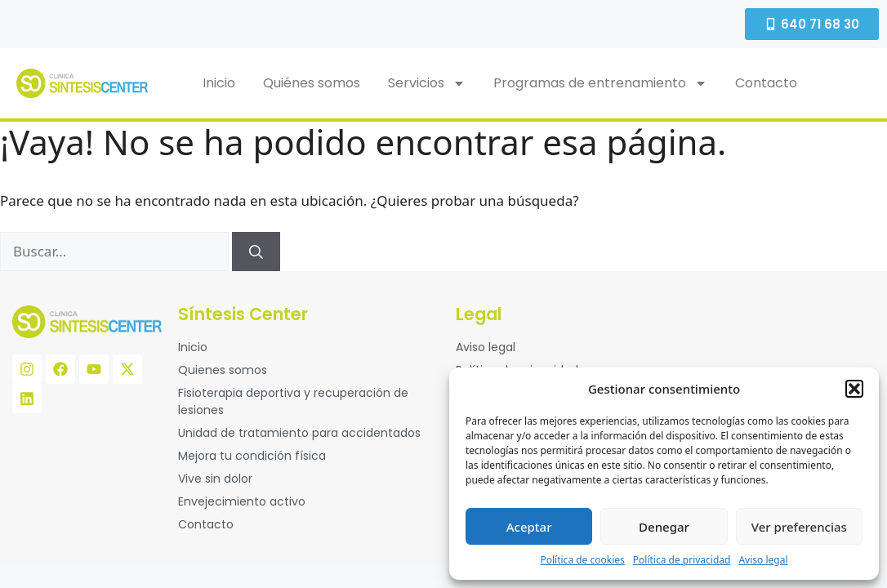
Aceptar (529, 527)
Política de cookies (582, 560)
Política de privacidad (682, 560)
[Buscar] (256, 252)
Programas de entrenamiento (600, 83)
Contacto (766, 83)
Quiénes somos (312, 83)
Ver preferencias (799, 527)
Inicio (219, 83)
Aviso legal (763, 560)
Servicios (427, 83)
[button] (854, 389)
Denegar (664, 527)
